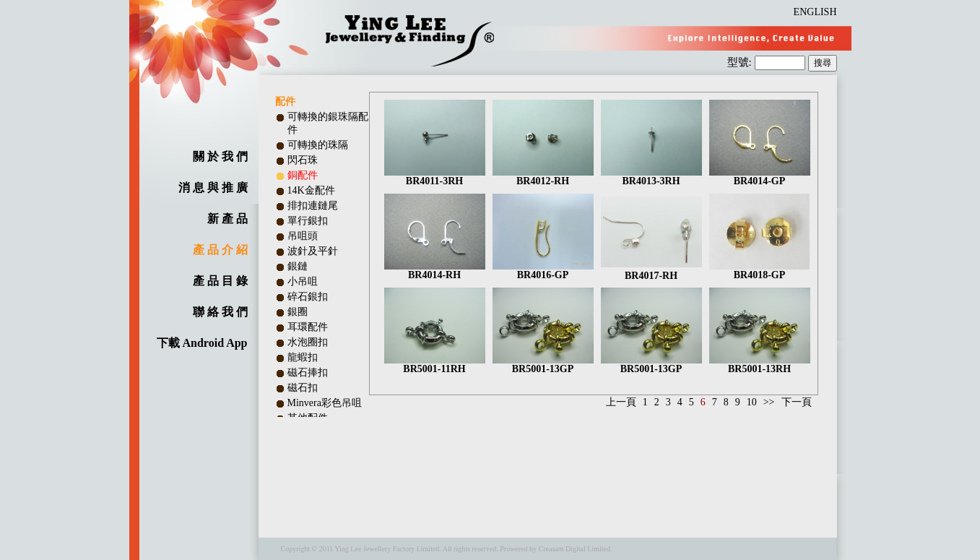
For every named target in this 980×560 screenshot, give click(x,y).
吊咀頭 (303, 236)
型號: (741, 62)
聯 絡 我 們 (220, 312)
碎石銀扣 (308, 297)
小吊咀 (303, 281)
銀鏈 (298, 266)
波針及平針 (313, 251)
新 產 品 (227, 219)
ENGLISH (815, 12)
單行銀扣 (308, 221)
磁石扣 (303, 388)
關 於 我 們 (220, 156)
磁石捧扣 (308, 372)
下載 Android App (202, 343)
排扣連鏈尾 (313, 206)
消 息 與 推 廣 (213, 188)
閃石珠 (303, 160)
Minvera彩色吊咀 (325, 403)
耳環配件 (308, 327)
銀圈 (298, 312)
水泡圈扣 (308, 342)
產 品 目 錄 (220, 281)
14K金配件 (311, 190)
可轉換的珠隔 (318, 145)
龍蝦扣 (303, 357)
